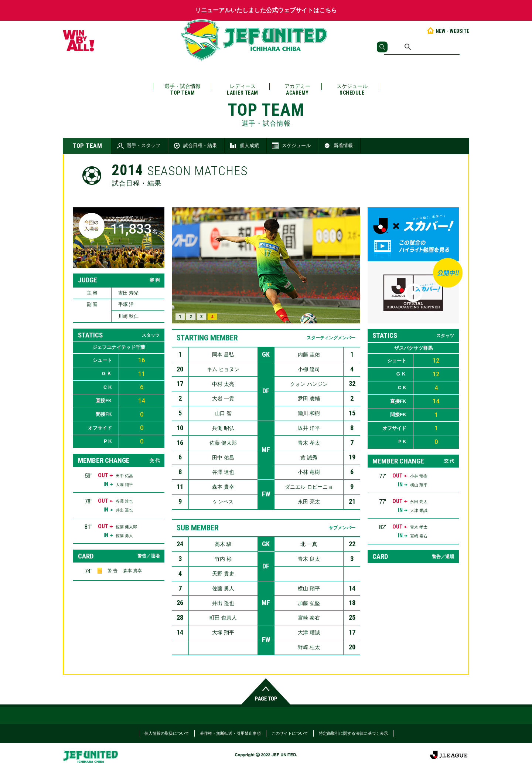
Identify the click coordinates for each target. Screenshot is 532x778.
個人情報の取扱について (167, 733)
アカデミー (297, 90)
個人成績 (244, 146)
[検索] (422, 47)
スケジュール (352, 90)
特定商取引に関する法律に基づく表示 (353, 733)
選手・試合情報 (183, 90)
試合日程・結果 (195, 146)
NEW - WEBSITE (448, 31)
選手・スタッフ (138, 146)
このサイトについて (290, 733)
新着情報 (338, 146)
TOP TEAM (87, 146)
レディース (243, 90)
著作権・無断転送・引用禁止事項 (230, 733)
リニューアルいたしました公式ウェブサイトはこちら (266, 10)
